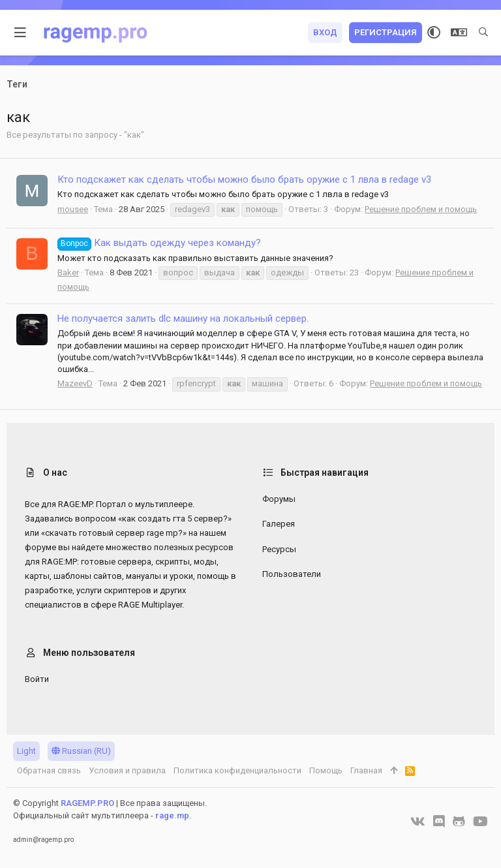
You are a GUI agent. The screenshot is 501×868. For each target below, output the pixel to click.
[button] (21, 33)
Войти (37, 679)
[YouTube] (480, 822)
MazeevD (75, 383)
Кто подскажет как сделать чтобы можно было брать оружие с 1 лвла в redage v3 (244, 179)
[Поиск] (483, 33)
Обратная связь (49, 770)
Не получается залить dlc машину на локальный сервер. (183, 318)
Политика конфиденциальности (237, 770)
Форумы (279, 499)
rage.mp (172, 815)
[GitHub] (459, 822)
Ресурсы (279, 549)
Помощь (326, 770)
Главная (366, 770)
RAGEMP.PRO (87, 803)
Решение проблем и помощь (421, 209)
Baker (68, 272)
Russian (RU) (81, 751)
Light (26, 751)
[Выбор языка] (459, 33)
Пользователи (292, 574)
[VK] (418, 822)
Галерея (279, 524)
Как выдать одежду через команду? (159, 243)
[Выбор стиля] (434, 33)
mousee (73, 209)
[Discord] (439, 822)
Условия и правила (127, 770)
